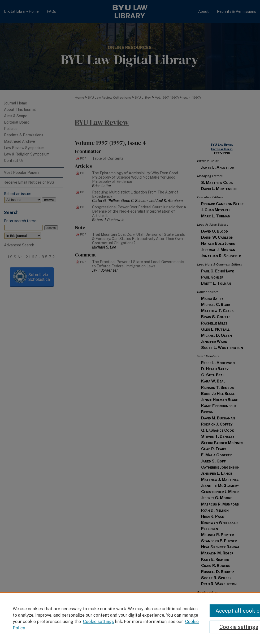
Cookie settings (98, 622)
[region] (130, 618)
